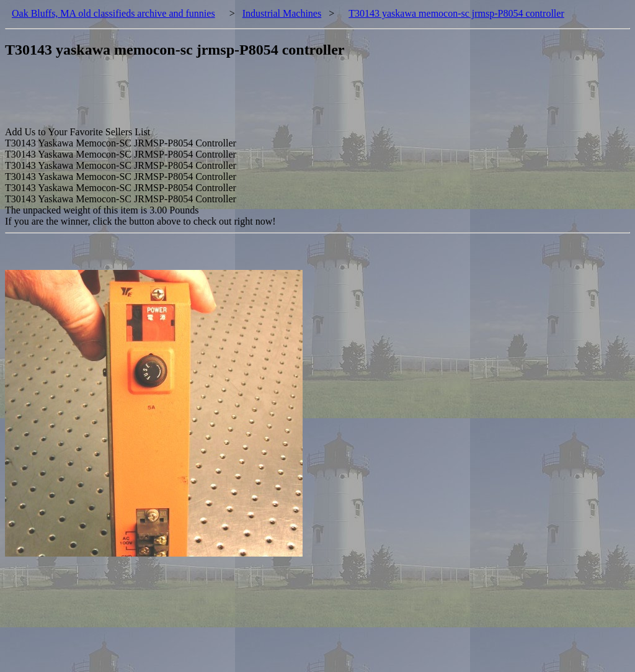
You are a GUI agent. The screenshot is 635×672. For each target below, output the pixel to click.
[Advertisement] (231, 99)
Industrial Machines (282, 13)
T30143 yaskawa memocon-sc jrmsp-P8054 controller (456, 13)
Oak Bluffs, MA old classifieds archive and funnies (113, 13)
